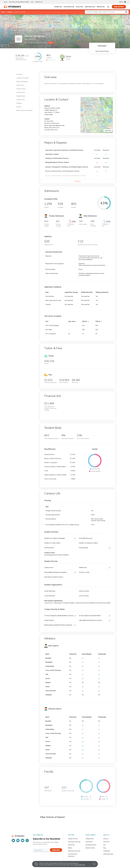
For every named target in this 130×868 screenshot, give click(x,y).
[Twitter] (13, 840)
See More (78, 181)
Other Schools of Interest (24, 110)
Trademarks (107, 851)
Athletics (19, 103)
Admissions (20, 85)
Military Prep (101, 7)
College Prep (58, 7)
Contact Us (106, 842)
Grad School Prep (69, 7)
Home (3, 12)
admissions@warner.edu (57, 125)
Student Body (21, 96)
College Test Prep (73, 839)
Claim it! (51, 43)
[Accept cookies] (93, 864)
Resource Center (90, 848)
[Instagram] (27, 840)
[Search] (108, 7)
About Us (106, 839)
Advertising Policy (108, 854)
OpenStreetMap (118, 15)
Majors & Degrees (22, 82)
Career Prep (79, 7)
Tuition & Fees (21, 89)
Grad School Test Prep (74, 842)
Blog (6, 2)
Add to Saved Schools (102, 51)
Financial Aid (20, 92)
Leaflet (108, 15)
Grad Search (89, 842)
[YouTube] (23, 840)
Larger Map (5, 46)
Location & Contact (22, 78)
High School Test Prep (74, 851)
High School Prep (90, 7)
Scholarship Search (91, 845)
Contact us (39, 2)
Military (70, 848)
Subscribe (56, 850)
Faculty (19, 107)
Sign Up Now (119, 7)
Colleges (10, 12)
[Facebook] (18, 840)
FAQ (32, 2)
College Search (90, 839)
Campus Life (20, 100)
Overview (19, 74)
